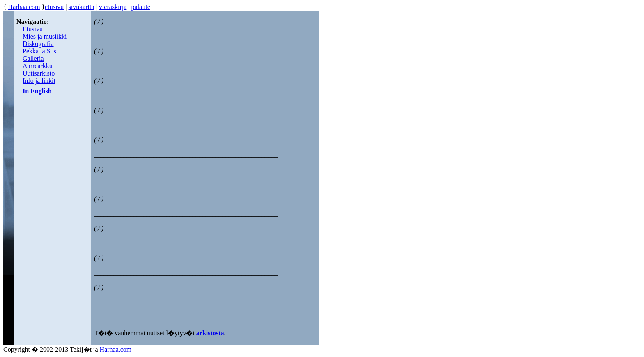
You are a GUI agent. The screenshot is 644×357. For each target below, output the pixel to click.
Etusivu (33, 29)
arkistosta (210, 333)
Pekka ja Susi (40, 51)
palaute (141, 7)
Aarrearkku (38, 66)
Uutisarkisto (39, 73)
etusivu (54, 7)
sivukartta (82, 7)
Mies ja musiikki (45, 36)
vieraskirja (113, 7)
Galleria (33, 58)
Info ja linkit (39, 81)
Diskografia (38, 44)
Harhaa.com (24, 7)
